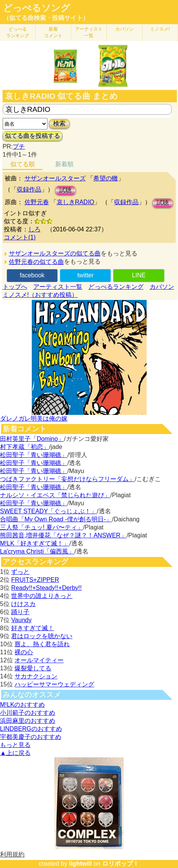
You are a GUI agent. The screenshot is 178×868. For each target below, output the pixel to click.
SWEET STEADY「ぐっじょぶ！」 (48, 511)
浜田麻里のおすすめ (28, 721)
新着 (53, 32)
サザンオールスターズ (55, 178)
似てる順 (23, 164)
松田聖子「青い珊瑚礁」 (34, 455)
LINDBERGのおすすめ (31, 729)
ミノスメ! (160, 29)
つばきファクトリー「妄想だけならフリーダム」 (67, 479)
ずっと (20, 572)
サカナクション (36, 676)
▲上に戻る (15, 753)
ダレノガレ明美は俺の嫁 (34, 418)
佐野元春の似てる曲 (36, 262)
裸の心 (24, 652)
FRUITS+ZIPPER (35, 580)
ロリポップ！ (121, 864)
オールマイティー (39, 660)
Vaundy (21, 620)
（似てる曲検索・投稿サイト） (46, 18)
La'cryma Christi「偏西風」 (37, 551)
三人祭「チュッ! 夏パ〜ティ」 (42, 527)
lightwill (80, 864)
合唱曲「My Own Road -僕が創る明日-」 (56, 519)
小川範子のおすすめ (28, 713)
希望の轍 (106, 178)
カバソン (124, 29)
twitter (86, 275)
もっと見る (15, 745)
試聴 (65, 190)
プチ (19, 147)
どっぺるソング (37, 8)
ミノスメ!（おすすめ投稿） (40, 295)
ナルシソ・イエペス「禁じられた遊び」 (55, 495)
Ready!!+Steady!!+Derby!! (46, 588)
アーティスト (89, 32)
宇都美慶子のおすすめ (31, 737)
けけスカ (23, 604)
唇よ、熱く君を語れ (42, 644)
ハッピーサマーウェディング (54, 684)
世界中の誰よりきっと (42, 596)
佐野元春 (37, 202)
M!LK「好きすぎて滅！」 (35, 543)
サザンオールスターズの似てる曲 (55, 253)
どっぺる (18, 32)
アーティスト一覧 (58, 287)
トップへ (15, 287)
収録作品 (29, 189)
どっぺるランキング (116, 287)
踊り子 (20, 612)
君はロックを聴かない (42, 636)
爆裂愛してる (33, 668)
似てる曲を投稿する (33, 136)
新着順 (64, 164)
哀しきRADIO (76, 202)
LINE (139, 275)
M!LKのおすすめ (22, 705)
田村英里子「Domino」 (32, 439)
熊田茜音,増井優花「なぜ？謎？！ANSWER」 (63, 535)
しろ (34, 229)
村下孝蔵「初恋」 (24, 447)
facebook (32, 275)
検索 (59, 124)
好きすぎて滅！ (33, 628)
